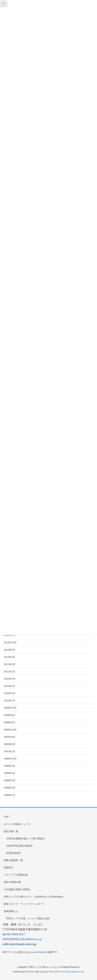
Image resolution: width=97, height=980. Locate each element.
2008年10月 (10, 708)
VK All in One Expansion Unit (71, 972)
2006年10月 (10, 730)
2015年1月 (10, 635)
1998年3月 (10, 780)
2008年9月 (10, 715)
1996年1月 (10, 795)
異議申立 (9, 868)
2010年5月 (10, 679)
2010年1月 (10, 700)
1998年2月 (10, 788)
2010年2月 (10, 693)
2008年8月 (10, 722)
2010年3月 (10, 686)
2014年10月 (10, 643)
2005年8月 (10, 737)
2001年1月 (10, 751)
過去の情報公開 (12, 882)
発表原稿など (11, 911)
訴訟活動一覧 (11, 831)
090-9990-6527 (16, 934)
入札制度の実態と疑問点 (17, 889)
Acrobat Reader (37, 952)
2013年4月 (10, 657)
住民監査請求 (13, 853)
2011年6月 (10, 664)
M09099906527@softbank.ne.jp (22, 939)
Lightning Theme (47, 972)
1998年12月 (10, 759)
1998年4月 (10, 773)
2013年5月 (10, 650)
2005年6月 (10, 744)
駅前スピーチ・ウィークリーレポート (24, 904)
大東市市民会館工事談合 (19, 846)
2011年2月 (10, 672)
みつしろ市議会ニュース (17, 824)
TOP (6, 817)
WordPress (29, 972)
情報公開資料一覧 (13, 860)
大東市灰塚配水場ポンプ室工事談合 (25, 839)
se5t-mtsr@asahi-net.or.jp (19, 944)
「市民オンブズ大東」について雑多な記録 (27, 918)
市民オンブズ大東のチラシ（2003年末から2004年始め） (34, 897)
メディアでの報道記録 (16, 875)
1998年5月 (10, 766)
